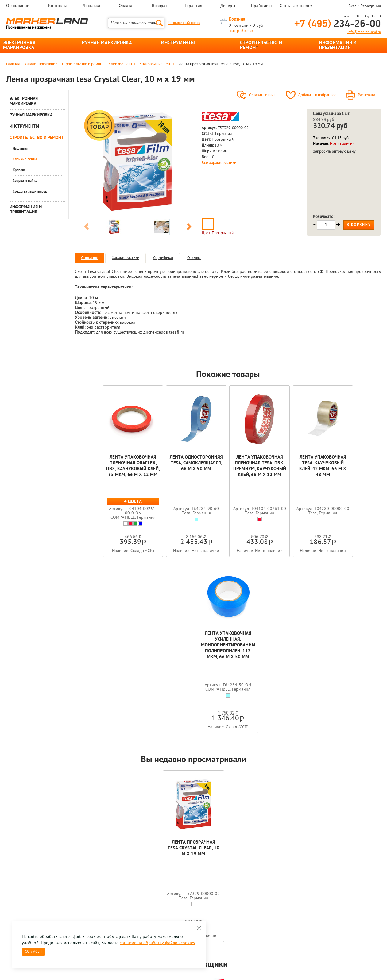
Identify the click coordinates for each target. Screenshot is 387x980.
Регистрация (371, 6)
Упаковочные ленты (157, 64)
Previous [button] (87, 228)
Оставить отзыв (262, 95)
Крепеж (19, 170)
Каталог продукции (41, 64)
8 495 (38, 876)
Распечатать (368, 95)
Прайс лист (262, 6)
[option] (138, 162)
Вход (352, 6)
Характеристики (126, 258)
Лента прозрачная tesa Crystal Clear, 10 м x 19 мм (193, 672)
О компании (18, 6)
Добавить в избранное (317, 95)
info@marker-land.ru (364, 32)
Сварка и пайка (25, 181)
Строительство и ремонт (83, 64)
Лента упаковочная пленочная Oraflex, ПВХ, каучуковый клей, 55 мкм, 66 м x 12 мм (105, 469)
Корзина (237, 19)
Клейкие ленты (122, 64)
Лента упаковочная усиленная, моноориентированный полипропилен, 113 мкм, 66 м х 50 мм (350, 469)
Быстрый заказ (241, 31)
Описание (90, 258)
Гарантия (193, 6)
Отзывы (194, 258)
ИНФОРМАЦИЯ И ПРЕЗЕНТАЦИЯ (338, 45)
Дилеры (228, 6)
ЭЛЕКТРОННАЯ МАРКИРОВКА (19, 45)
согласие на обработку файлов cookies (157, 943)
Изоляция (20, 149)
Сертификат (163, 258)
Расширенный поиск (184, 23)
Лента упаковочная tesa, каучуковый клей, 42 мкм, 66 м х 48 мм (289, 466)
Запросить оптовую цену (334, 152)
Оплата (126, 6)
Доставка (91, 6)
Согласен (33, 952)
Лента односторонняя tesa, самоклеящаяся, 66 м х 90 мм (167, 466)
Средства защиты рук (30, 192)
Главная (13, 64)
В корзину (359, 225)
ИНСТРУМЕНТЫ (178, 43)
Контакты (57, 6)
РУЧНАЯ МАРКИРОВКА (107, 43)
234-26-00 (338, 24)
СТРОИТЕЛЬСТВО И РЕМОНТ (261, 45)
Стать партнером (296, 6)
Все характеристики (219, 163)
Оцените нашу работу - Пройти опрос (63, 890)
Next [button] (189, 228)
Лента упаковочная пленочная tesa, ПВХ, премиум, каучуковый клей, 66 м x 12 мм (228, 469)
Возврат (160, 6)
